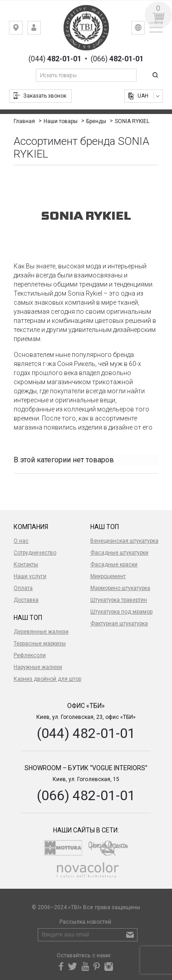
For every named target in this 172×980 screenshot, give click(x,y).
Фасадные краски (114, 564)
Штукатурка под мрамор (121, 612)
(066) (117, 59)
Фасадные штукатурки (119, 553)
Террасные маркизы (40, 643)
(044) (55, 59)
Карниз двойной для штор (47, 679)
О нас (21, 541)
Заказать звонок (45, 96)
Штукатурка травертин (119, 600)
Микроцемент (108, 576)
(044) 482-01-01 (86, 733)
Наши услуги (30, 576)
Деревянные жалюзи (41, 632)
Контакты (26, 564)
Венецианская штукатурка (124, 541)
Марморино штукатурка (120, 588)
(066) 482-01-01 (86, 795)
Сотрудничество (35, 553)
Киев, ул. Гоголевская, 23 (22, 30)
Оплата (23, 588)
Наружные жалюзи (38, 667)
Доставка (26, 600)
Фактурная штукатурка (119, 624)
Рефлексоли (30, 655)
